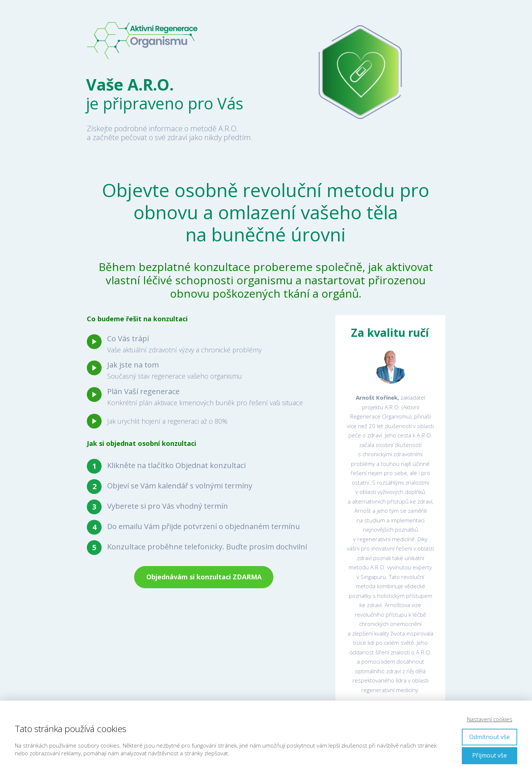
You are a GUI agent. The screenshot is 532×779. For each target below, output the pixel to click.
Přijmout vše (490, 755)
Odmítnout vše (490, 737)
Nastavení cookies (490, 719)
